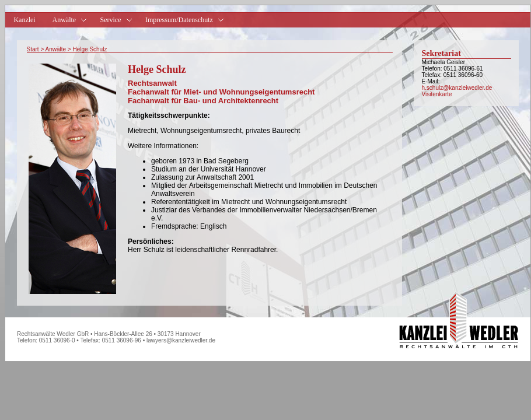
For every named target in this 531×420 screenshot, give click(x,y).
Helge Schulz (90, 49)
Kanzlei (24, 20)
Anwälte (55, 49)
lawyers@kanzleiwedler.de (181, 340)
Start (33, 49)
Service (111, 20)
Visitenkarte (437, 94)
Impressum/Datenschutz (180, 20)
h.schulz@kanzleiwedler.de (457, 88)
